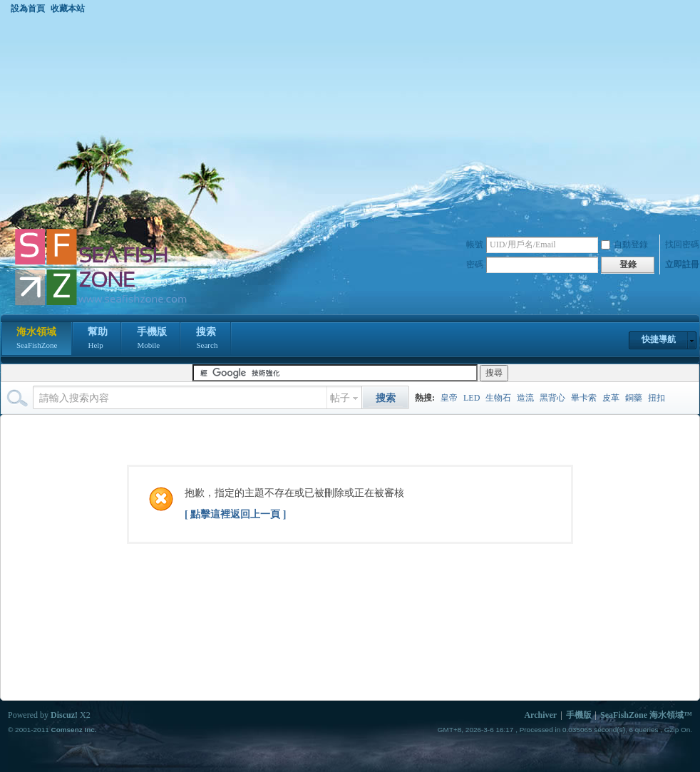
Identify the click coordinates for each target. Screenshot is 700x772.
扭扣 (657, 398)
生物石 (498, 398)
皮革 (611, 398)
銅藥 (634, 398)
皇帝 (449, 398)
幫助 (98, 339)
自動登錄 (624, 245)
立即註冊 (682, 264)
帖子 (340, 398)
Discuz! (64, 715)
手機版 (152, 339)
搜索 (207, 339)
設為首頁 (28, 9)
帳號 (475, 245)
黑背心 (552, 398)
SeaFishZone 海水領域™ (646, 715)
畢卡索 (584, 398)
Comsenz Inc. (73, 730)
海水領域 (37, 339)
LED (472, 398)
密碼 (475, 264)
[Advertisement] (350, 120)
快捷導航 (659, 339)
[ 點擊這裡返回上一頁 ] (235, 514)
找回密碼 (682, 245)
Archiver (540, 715)
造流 (525, 398)
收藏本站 (68, 9)
